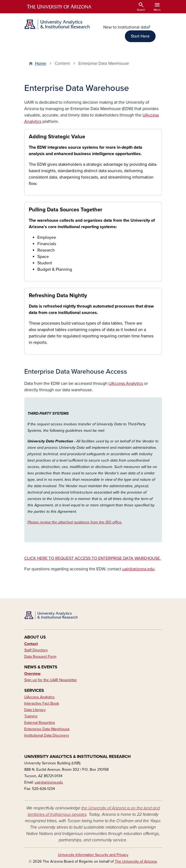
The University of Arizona (136, 861)
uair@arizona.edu (138, 569)
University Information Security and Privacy (93, 855)
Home (41, 63)
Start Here (140, 36)
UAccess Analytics (126, 383)
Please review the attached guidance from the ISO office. (75, 522)
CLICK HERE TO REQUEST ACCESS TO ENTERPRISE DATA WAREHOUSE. (93, 558)
